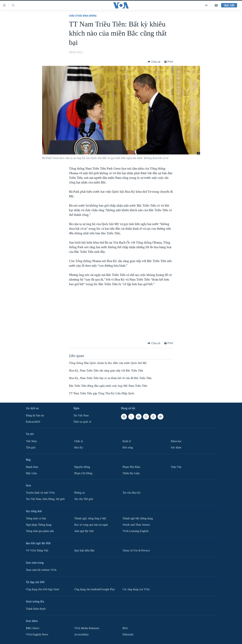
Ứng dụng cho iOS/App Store (43, 589)
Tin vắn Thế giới (84, 499)
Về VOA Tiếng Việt (37, 551)
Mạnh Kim (32, 467)
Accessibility (81, 635)
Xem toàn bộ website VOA (41, 570)
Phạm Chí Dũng (83, 473)
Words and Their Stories (136, 525)
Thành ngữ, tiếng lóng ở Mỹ (90, 518)
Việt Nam (31, 441)
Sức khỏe (176, 448)
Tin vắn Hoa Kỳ (132, 493)
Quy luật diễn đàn (84, 551)
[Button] (154, 62)
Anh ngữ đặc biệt (84, 531)
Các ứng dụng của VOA (136, 589)
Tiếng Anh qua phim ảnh (40, 531)
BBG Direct (33, 628)
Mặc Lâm (31, 473)
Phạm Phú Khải (131, 467)
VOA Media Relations (87, 628)
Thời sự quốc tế (82, 422)
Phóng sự (79, 493)
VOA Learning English (136, 531)
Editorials (128, 635)
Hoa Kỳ (79, 448)
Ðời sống (128, 448)
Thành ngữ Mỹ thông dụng (138, 518)
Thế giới (31, 448)
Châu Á (79, 441)
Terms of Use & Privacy (136, 551)
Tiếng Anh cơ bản (36, 518)
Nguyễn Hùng (82, 467)
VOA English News (37, 635)
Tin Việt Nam (81, 415)
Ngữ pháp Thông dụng (39, 525)
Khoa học (176, 441)
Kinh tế (127, 441)
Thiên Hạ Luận (131, 473)
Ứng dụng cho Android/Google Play (95, 589)
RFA (125, 628)
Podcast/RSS (33, 422)
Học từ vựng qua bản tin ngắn (91, 525)
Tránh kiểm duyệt (36, 609)
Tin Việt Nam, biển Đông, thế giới (45, 499)
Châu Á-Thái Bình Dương (83, 16)
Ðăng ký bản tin (35, 415)
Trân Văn (176, 467)
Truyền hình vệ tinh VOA (40, 493)
